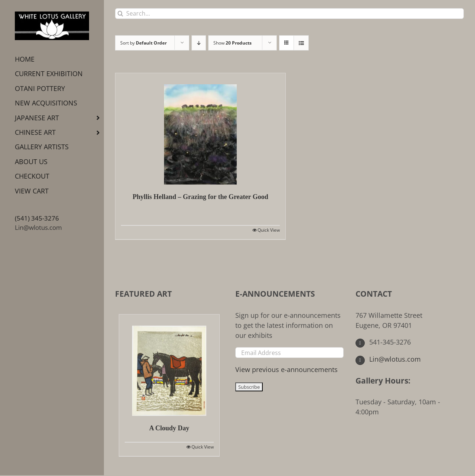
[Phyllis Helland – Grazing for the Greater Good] (200, 129)
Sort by (143, 43)
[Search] (120, 14)
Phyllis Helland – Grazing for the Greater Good (200, 197)
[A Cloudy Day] (169, 365)
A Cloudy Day (169, 428)
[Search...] (289, 14)
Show (232, 43)
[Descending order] (199, 43)
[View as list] (301, 43)
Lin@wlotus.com (38, 227)
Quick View (269, 230)
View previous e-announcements (286, 369)
